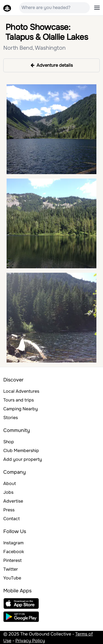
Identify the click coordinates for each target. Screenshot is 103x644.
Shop (9, 442)
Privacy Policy (30, 641)
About (10, 483)
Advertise (13, 501)
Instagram (13, 543)
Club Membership (21, 451)
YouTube (12, 578)
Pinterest (12, 560)
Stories (11, 418)
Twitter (11, 569)
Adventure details (52, 65)
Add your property (23, 459)
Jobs (8, 492)
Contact (12, 519)
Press (9, 510)
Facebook (14, 552)
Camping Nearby (21, 409)
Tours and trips (19, 400)
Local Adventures (21, 391)
